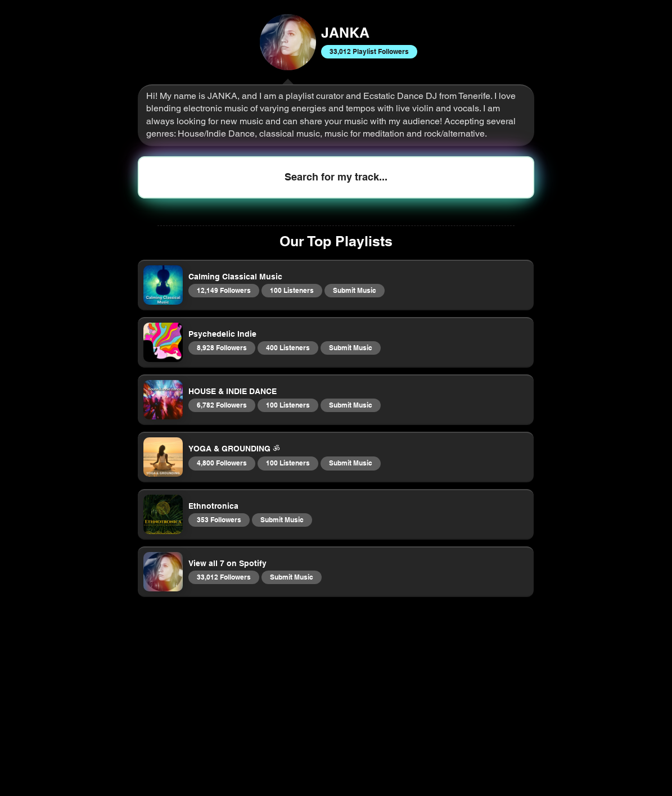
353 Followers (219, 519)
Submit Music (354, 290)
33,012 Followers (224, 577)
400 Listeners (288, 347)
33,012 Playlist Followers (369, 51)
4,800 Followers (222, 463)
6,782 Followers (222, 405)
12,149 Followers (224, 290)
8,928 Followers (222, 347)
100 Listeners (292, 290)
